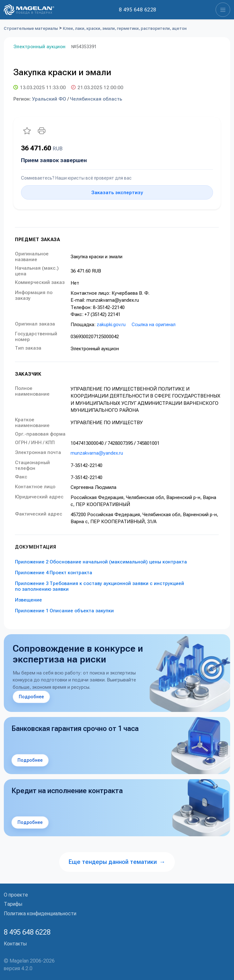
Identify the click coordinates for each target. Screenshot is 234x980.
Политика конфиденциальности (40, 914)
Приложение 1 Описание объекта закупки (64, 611)
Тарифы (13, 904)
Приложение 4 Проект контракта (54, 573)
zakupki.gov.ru (111, 325)
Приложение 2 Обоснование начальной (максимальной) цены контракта (101, 562)
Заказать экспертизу (117, 193)
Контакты (15, 944)
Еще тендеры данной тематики (117, 862)
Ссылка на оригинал (154, 325)
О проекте (16, 895)
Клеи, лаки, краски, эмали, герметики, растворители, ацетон (125, 28)
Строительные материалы (31, 28)
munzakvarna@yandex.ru (97, 453)
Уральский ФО (49, 99)
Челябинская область (96, 99)
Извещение (28, 600)
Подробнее (31, 697)
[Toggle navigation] (223, 10)
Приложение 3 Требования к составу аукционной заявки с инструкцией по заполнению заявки (100, 586)
